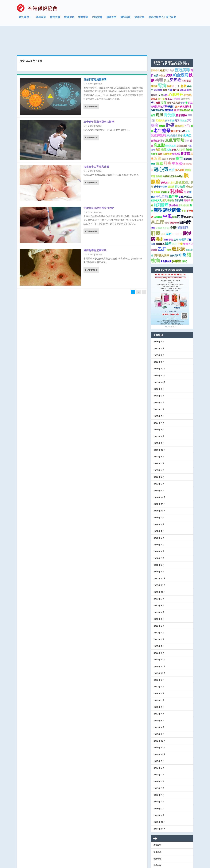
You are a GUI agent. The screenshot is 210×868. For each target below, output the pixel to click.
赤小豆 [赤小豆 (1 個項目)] (168, 76)
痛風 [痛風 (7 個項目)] (159, 92)
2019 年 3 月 (159, 697)
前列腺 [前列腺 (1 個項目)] (159, 153)
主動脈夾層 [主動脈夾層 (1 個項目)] (166, 238)
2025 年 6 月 (159, 386)
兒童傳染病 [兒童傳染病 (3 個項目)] (158, 112)
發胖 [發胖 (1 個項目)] (183, 79)
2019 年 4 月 (159, 690)
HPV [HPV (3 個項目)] (187, 102)
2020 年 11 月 (160, 562)
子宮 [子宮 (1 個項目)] (171, 216)
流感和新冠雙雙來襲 (95, 56)
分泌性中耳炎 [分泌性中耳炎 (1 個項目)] (177, 153)
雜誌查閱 (111, 18)
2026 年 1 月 (159, 339)
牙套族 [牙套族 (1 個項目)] (183, 97)
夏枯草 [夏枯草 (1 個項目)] (182, 108)
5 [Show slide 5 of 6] (174, 303)
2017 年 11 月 (160, 805)
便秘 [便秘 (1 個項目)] (167, 97)
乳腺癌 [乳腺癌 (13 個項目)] (177, 168)
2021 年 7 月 (159, 508)
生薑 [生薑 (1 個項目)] (170, 67)
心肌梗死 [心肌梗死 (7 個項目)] (176, 71)
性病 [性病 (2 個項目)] (163, 126)
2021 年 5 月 (159, 521)
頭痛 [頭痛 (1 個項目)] (174, 131)
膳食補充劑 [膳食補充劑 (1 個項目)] (184, 182)
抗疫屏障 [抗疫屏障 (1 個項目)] (174, 232)
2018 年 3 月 (159, 779)
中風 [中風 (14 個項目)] (167, 193)
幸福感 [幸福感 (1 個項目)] (162, 52)
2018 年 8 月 (159, 745)
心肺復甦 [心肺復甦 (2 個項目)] (177, 211)
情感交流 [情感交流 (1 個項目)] (189, 194)
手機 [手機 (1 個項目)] (189, 216)
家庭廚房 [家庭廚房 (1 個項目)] (165, 169)
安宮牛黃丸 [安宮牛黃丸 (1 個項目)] (156, 177)
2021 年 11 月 (160, 481)
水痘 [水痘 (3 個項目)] (172, 147)
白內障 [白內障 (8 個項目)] (185, 199)
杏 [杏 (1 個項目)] (189, 221)
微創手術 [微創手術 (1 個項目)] (173, 182)
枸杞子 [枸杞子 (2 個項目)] (182, 216)
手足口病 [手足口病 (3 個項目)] (162, 173)
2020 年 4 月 (159, 609)
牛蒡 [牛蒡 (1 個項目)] (184, 188)
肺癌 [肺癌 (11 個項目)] (170, 102)
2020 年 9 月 (159, 575)
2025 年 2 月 (159, 413)
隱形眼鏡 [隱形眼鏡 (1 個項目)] (169, 87)
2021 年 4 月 (159, 528)
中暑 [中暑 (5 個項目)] (183, 232)
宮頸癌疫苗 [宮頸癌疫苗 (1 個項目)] (182, 122)
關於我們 (24, 18)
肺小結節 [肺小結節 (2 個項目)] (180, 163)
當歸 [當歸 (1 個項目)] (181, 173)
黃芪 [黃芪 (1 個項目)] (158, 126)
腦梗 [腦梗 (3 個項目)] (168, 220)
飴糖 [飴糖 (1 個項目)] (180, 112)
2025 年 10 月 (160, 359)
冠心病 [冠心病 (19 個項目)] (161, 146)
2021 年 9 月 (159, 494)
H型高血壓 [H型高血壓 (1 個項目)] (170, 122)
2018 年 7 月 (159, 751)
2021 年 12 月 (160, 474)
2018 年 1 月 (159, 792)
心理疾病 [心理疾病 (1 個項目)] (186, 57)
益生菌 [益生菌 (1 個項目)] (171, 163)
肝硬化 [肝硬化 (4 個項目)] (180, 159)
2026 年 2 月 (159, 332)
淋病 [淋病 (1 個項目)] (169, 63)
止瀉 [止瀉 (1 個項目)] (156, 52)
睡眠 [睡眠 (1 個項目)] (174, 194)
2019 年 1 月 (159, 711)
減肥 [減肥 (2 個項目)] (169, 211)
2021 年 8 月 (159, 501)
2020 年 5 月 (159, 603)
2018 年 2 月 (159, 785)
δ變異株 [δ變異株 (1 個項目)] (176, 76)
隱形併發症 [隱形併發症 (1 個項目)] (182, 92)
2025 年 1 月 (159, 420)
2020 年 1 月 (159, 630)
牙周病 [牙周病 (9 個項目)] (175, 57)
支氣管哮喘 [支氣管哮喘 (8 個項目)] (175, 117)
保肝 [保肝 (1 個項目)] (187, 117)
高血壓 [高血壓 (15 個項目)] (158, 199)
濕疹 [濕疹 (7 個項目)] (159, 216)
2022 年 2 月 (159, 460)
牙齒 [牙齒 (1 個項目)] (174, 126)
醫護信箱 (69, 18)
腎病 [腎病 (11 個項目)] (162, 62)
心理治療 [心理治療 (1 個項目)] (167, 131)
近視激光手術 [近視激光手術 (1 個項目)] (162, 205)
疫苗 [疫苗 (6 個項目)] (179, 135)
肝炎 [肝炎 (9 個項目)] (167, 140)
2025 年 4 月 (159, 400)
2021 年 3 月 (159, 535)
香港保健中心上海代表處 (162, 18)
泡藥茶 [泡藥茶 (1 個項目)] (166, 153)
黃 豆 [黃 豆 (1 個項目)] (176, 87)
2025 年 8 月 (159, 372)
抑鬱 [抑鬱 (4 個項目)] (173, 204)
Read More (91, 83)
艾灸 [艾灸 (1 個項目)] (169, 126)
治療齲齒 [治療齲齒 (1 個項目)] (158, 194)
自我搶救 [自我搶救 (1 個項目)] (185, 76)
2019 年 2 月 (159, 704)
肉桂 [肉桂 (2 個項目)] (174, 220)
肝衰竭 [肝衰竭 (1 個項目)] (157, 169)
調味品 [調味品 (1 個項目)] (154, 76)
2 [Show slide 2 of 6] (168, 303)
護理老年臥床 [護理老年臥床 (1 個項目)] (161, 163)
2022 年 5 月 (159, 440)
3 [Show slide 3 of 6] (170, 303)
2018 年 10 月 (160, 731)
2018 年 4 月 (159, 772)
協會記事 (139, 18)
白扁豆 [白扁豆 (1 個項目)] (171, 159)
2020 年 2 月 (159, 623)
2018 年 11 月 (160, 724)
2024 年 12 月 (160, 427)
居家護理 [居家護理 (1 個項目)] (179, 177)
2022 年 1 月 (159, 467)
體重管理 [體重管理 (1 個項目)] (174, 199)
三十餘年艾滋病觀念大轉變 (99, 98)
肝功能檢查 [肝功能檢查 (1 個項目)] (172, 112)
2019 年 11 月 (160, 643)
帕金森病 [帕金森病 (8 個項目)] (181, 52)
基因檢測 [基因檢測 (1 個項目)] (184, 67)
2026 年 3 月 (159, 325)
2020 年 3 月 (159, 616)
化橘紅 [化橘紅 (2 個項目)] (187, 112)
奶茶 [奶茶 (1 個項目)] (172, 97)
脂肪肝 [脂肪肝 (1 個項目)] (174, 108)
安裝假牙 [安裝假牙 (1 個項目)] (155, 117)
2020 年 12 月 (160, 555)
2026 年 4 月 (159, 318)
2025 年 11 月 (160, 352)
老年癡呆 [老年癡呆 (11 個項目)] (162, 107)
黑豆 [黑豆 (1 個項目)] (177, 97)
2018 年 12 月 (160, 718)
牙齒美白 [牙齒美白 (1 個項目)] (188, 173)
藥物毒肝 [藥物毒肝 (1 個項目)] (188, 136)
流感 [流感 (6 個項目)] (159, 140)
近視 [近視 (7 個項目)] (158, 135)
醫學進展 (55, 18)
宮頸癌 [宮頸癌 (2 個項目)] (188, 72)
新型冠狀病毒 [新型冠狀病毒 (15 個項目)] (167, 187)
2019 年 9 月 (159, 657)
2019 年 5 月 (159, 684)
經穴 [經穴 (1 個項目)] (165, 177)
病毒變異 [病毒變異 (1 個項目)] (160, 221)
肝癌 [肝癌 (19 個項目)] (156, 210)
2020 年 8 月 (159, 582)
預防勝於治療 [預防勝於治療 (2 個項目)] (161, 232)
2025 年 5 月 (159, 393)
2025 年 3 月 (159, 406)
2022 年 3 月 (159, 454)
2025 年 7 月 (159, 379)
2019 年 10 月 (160, 650)
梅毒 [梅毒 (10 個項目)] (159, 57)
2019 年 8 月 (159, 663)
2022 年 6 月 (159, 433)
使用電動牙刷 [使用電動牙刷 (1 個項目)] (157, 87)
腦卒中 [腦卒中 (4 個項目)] (173, 173)
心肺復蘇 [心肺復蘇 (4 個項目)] (184, 130)
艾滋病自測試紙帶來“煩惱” (99, 185)
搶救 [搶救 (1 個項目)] (188, 108)
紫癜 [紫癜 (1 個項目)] (160, 131)
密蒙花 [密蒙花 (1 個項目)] (171, 177)
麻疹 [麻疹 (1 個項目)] (163, 211)
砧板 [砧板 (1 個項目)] (166, 72)
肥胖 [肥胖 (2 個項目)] (165, 83)
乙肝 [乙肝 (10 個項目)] (162, 226)
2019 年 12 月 (160, 636)
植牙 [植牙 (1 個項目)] (169, 226)
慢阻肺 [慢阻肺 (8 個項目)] (182, 204)
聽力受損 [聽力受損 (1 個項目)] (169, 47)
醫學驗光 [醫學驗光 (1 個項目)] (179, 103)
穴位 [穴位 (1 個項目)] (153, 221)
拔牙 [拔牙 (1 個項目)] (153, 205)
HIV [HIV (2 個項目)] (153, 79)
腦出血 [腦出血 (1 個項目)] (176, 67)
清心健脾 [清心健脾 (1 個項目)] (180, 147)
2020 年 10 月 (160, 569)
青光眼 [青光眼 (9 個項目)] (170, 91)
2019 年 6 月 (159, 677)
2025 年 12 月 (160, 345)
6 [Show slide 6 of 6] (176, 303)
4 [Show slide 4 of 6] (172, 303)
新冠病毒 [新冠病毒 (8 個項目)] (182, 46)
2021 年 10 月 (160, 488)
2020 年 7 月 (159, 589)
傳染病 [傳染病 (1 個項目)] (154, 63)
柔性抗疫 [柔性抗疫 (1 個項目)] (160, 97)
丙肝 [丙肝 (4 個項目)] (180, 193)
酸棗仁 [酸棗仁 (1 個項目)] (171, 83)
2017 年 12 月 (160, 799)
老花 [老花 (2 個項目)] (163, 79)
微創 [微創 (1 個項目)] (185, 221)
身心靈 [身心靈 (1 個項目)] (161, 76)
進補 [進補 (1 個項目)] (158, 79)
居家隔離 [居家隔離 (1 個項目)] (158, 67)
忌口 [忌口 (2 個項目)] (166, 57)
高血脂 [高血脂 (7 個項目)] (159, 122)
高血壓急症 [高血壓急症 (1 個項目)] (185, 87)
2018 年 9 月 (159, 738)
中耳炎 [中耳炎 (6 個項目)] (177, 140)
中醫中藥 (83, 18)
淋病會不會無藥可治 (95, 227)
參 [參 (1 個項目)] (173, 63)
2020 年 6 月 (159, 596)
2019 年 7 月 (159, 670)
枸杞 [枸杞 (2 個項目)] (184, 238)
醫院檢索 (125, 18)
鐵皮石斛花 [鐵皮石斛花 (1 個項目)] (186, 83)
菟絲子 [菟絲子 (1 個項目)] (187, 177)
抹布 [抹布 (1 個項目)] (166, 216)
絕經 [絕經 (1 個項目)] (162, 47)
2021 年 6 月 (159, 515)
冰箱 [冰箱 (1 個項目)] (162, 117)
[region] (170, 278)
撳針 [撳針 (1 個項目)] (177, 83)
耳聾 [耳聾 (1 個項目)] (165, 67)
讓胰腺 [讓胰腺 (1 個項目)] (164, 159)
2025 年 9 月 (159, 366)
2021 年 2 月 (159, 542)
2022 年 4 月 (159, 447)
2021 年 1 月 (159, 548)
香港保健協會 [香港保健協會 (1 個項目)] (169, 136)
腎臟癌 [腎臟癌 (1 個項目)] (162, 103)
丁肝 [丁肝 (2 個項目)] (177, 63)
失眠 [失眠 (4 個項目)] (169, 52)
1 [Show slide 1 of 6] (166, 303)
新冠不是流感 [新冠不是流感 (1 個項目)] (173, 79)
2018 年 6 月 (159, 758)
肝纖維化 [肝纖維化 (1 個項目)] (155, 47)
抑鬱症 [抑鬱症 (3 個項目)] (177, 238)
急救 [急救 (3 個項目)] (184, 63)
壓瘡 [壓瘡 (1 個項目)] (153, 141)
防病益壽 (97, 18)
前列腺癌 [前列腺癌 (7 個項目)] (161, 182)
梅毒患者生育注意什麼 (96, 143)
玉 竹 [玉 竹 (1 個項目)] (160, 72)
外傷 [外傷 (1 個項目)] (167, 199)
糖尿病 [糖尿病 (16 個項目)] (179, 225)
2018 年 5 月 (159, 765)
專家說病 (41, 18)
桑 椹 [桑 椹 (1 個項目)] (186, 169)
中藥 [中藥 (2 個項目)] (180, 220)
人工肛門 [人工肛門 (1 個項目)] (181, 126)
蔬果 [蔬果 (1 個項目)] (176, 216)
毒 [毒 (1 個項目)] (186, 79)
